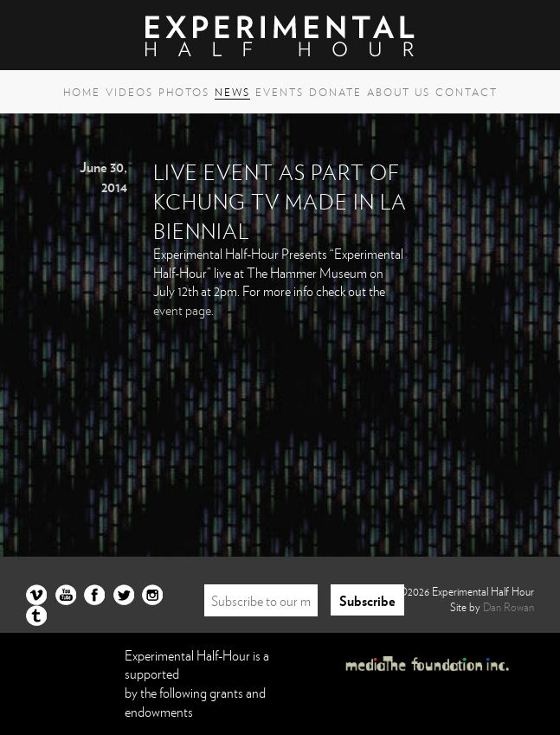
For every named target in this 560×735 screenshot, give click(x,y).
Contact (467, 92)
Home (82, 92)
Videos (129, 92)
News (232, 92)
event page (182, 310)
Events (280, 92)
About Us (399, 92)
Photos (184, 92)
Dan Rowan (509, 607)
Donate (335, 92)
